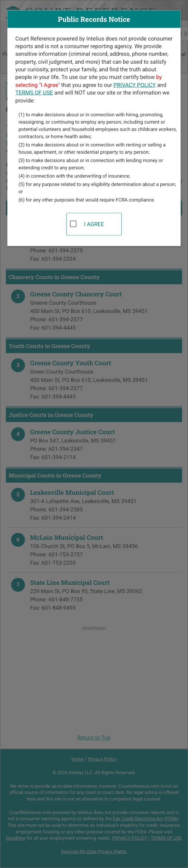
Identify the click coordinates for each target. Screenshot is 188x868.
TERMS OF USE (34, 93)
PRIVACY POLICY (135, 85)
